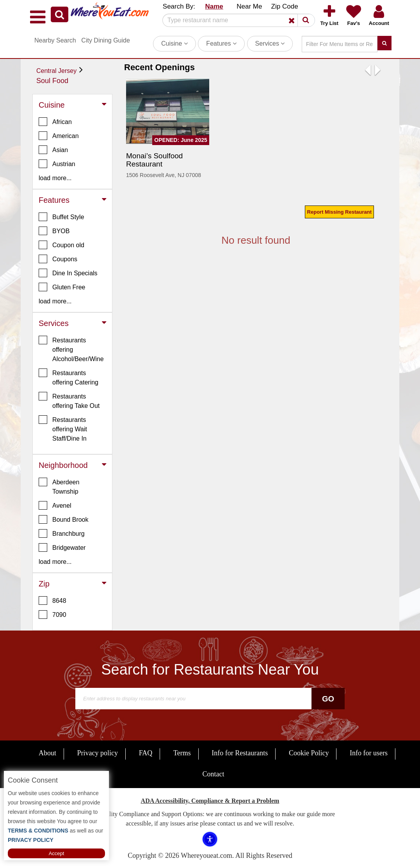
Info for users (369, 753)
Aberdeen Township (59, 486)
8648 (52, 601)
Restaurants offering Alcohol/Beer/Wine (71, 349)
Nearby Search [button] (55, 40)
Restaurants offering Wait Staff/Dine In (63, 429)
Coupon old (61, 245)
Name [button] (214, 6)
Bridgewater (62, 547)
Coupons (58, 259)
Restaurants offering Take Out (69, 400)
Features (221, 43)
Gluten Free (62, 287)
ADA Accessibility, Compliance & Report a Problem (210, 801)
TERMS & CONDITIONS (38, 831)
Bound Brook (64, 519)
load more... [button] (55, 178)
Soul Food (52, 81)
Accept (57, 853)
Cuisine (174, 43)
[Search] (236, 20)
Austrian (57, 164)
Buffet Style (61, 217)
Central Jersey (56, 71)
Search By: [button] (179, 6)
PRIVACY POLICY (31, 840)
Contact (214, 774)
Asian (53, 150)
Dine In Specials (68, 273)
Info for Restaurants (240, 753)
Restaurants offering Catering (69, 377)
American (59, 136)
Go (328, 699)
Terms (182, 753)
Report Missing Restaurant (339, 212)
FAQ (146, 753)
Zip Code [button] (285, 6)
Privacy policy (98, 753)
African (55, 122)
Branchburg (62, 533)
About (47, 753)
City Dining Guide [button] (106, 40)
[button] (60, 14)
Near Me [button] (249, 6)
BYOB (54, 231)
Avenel (55, 505)
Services (270, 43)
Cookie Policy (309, 753)
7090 (52, 615)
